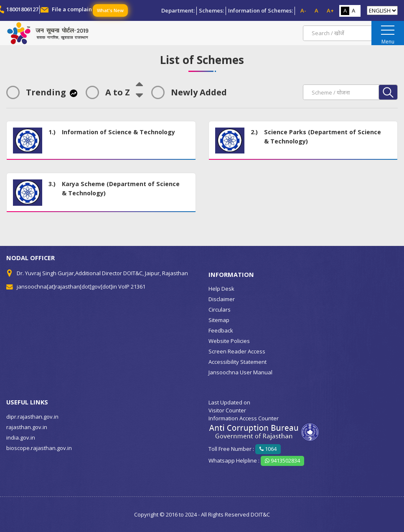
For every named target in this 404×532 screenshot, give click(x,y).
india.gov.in (21, 437)
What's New (110, 10)
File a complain (72, 9)
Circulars (220, 309)
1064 (268, 449)
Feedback (221, 330)
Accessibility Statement (238, 362)
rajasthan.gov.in (27, 427)
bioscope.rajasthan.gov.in (39, 448)
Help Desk (221, 289)
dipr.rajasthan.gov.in (32, 417)
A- (303, 10)
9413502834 (282, 460)
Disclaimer (222, 299)
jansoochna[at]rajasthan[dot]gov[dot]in (67, 286)
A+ (330, 10)
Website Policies (229, 341)
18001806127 (22, 9)
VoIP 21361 (132, 286)
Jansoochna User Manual (240, 372)
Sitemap (219, 320)
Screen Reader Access (237, 351)
